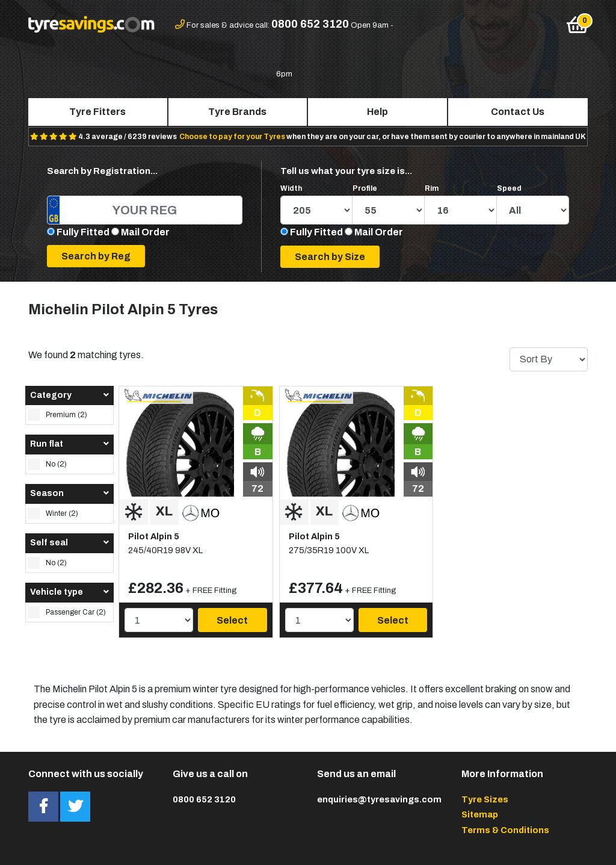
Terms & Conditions (505, 830)
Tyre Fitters (97, 112)
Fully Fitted (83, 232)
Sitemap (480, 814)
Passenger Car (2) (67, 612)
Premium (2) (57, 415)
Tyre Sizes (485, 799)
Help (377, 112)
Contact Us (518, 112)
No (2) (47, 464)
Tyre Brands (237, 112)
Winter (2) (53, 513)
